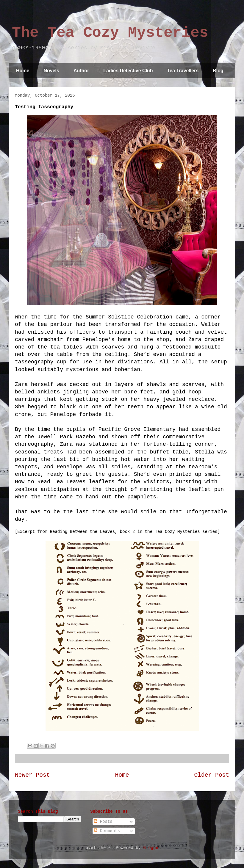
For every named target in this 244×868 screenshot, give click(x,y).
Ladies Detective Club (128, 71)
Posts (103, 822)
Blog (218, 71)
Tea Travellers (183, 71)
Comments (107, 831)
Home (23, 71)
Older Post (212, 775)
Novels (51, 71)
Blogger (152, 848)
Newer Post (32, 775)
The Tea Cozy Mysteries (110, 33)
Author (81, 71)
